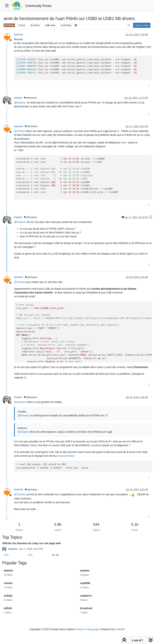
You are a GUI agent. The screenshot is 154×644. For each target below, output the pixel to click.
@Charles (31, 126)
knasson (19, 35)
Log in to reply (142, 25)
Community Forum (38, 6)
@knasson (30, 98)
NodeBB (120, 629)
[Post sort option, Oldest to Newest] (129, 25)
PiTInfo (9, 25)
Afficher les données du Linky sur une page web (31, 543)
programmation (66, 456)
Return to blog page (88, 629)
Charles (18, 98)
